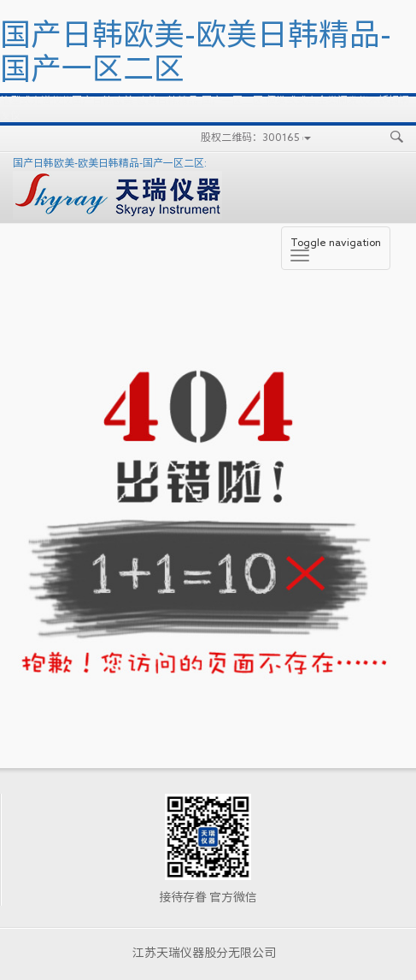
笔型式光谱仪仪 (36, 100)
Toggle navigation (336, 249)
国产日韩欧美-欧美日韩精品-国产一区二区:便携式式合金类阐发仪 (220, 100)
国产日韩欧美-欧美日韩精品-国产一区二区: (117, 188)
